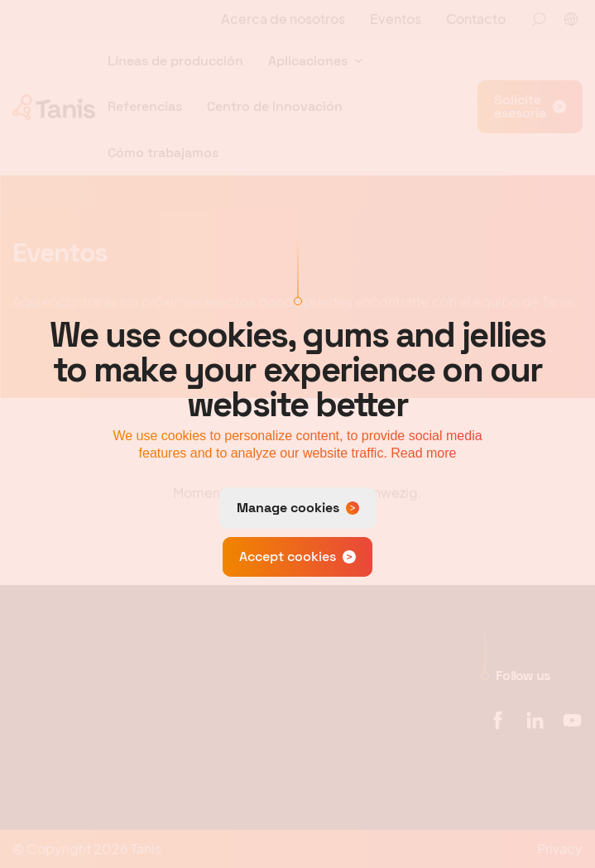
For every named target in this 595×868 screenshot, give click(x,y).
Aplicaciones (308, 61)
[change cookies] (298, 508)
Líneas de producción (175, 61)
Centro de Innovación (275, 106)
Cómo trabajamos (163, 153)
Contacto (476, 19)
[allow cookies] (297, 557)
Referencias (145, 106)
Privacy (560, 849)
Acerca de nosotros (283, 19)
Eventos (396, 19)
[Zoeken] (539, 19)
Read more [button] (423, 453)
